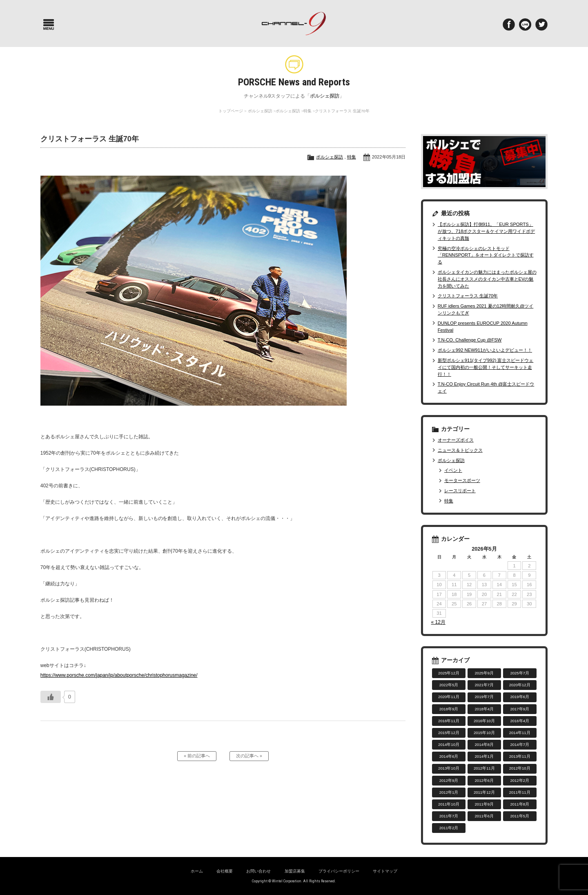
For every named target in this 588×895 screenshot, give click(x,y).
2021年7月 (484, 685)
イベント (453, 470)
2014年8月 (484, 744)
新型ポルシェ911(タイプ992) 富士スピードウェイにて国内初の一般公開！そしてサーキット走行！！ (486, 367)
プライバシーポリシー (339, 871)
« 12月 (438, 622)
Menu (49, 25)
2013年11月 (520, 756)
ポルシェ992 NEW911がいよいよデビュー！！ (485, 350)
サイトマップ (385, 871)
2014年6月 (449, 756)
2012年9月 (449, 780)
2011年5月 (520, 816)
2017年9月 (520, 709)
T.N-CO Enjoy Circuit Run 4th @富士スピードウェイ (486, 387)
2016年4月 (520, 721)
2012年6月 (484, 780)
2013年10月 (449, 768)
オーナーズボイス (456, 440)
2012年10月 (520, 768)
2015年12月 (449, 733)
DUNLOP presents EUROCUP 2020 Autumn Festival (483, 327)
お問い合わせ (258, 871)
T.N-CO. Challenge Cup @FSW (470, 340)
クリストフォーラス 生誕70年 (468, 296)
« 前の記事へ (197, 757)
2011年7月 (449, 816)
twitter (541, 25)
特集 (307, 111)
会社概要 (225, 871)
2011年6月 (484, 816)
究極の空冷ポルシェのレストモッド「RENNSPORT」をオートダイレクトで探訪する (486, 255)
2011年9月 (484, 804)
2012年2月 (520, 780)
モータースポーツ (462, 480)
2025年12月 (449, 673)
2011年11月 (520, 792)
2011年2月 (449, 828)
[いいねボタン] (51, 697)
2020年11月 (449, 697)
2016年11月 (449, 721)
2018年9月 (449, 709)
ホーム (197, 871)
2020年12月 (520, 685)
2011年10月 (449, 804)
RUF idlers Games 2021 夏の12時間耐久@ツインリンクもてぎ (486, 309)
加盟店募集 (295, 871)
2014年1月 (484, 756)
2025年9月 (484, 673)
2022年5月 (449, 685)
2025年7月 (520, 673)
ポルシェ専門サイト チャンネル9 (294, 23)
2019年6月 (520, 697)
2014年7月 (520, 744)
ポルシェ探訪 (260, 111)
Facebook (509, 25)
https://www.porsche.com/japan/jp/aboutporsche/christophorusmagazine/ (119, 675)
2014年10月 (449, 744)
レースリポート (460, 491)
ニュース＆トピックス (460, 450)
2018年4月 (484, 709)
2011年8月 (520, 804)
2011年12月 (484, 792)
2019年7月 (484, 697)
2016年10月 (484, 721)
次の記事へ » (249, 757)
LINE (525, 25)
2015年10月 (484, 733)
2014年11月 (520, 733)
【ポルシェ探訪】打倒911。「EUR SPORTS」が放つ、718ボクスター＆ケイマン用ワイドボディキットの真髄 (486, 231)
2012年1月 (449, 792)
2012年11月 (484, 768)
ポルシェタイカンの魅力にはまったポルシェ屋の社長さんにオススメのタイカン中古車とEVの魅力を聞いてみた (487, 279)
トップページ (231, 111)
